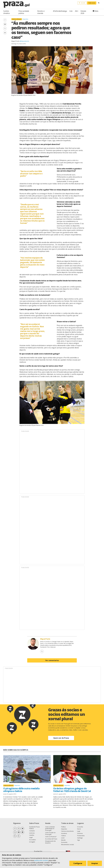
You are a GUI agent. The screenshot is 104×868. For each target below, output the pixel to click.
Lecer (63, 838)
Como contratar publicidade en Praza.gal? (50, 829)
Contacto (32, 831)
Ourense (80, 833)
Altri (77, 11)
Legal (31, 837)
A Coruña (80, 827)
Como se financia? (51, 837)
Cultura (63, 836)
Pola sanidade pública (24, 12)
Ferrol (79, 829)
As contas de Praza (51, 839)
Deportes (25, 19)
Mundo (63, 840)
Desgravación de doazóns (50, 842)
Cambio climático (7, 12)
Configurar (78, 863)
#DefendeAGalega (60, 11)
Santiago (80, 838)
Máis (96, 11)
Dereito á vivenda (41, 12)
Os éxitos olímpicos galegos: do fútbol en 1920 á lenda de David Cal (72, 790)
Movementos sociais (68, 845)
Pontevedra (81, 836)
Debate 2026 (83, 12)
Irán (71, 11)
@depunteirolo (24, 41)
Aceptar (95, 863)
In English (32, 842)
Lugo (79, 831)
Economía (64, 842)
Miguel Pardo (15, 41)
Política (63, 827)
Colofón (32, 835)
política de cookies (41, 860)
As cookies (33, 840)
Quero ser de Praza (61, 738)
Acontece (64, 833)
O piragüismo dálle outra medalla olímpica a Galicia (21, 790)
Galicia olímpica (17, 19)
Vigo (79, 840)
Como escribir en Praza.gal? (50, 833)
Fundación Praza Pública (34, 828)
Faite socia (92, 3)
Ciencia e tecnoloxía (67, 831)
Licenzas (32, 833)
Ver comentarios (52, 660)
